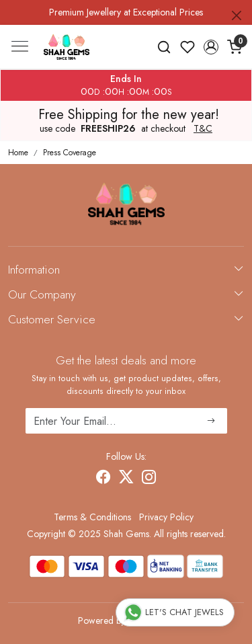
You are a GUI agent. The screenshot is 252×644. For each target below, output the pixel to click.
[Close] (237, 15)
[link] (164, 47)
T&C (203, 129)
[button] (211, 47)
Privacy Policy (166, 517)
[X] (126, 479)
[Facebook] (103, 479)
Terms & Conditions (92, 517)
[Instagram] (149, 479)
